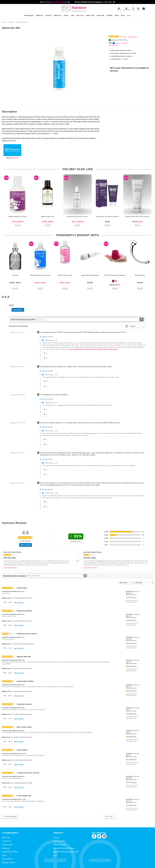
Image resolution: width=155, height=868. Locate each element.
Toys (4, 22)
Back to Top (109, 816)
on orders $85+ (95, 2)
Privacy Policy (8, 859)
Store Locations (60, 841)
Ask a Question (113, 45)
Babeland (15, 158)
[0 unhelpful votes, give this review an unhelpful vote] (10, 602)
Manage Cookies (9, 862)
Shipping (6, 848)
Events (56, 837)
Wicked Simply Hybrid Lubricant (77, 217)
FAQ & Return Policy (10, 852)
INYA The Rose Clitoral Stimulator (115, 275)
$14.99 (107, 222)
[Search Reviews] (57, 576)
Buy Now (18, 225)
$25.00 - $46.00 (15, 283)
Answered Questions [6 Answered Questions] (121, 43)
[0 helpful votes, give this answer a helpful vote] (45, 353)
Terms (4, 855)
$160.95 (90, 283)
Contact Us (7, 841)
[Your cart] (143, 9)
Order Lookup (8, 845)
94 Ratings (123, 37)
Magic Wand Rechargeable (90, 275)
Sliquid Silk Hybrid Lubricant (18, 217)
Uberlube (15, 275)
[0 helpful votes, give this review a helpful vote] (5, 602)
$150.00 (140, 283)
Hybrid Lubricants (22, 22)
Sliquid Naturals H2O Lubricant (40, 275)
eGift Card (6, 837)
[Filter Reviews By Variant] (144, 583)
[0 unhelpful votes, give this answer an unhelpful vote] (45, 358)
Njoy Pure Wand (140, 275)
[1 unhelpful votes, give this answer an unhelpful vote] (45, 475)
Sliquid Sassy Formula (65, 275)
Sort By (127, 326)
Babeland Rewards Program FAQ (66, 852)
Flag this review (19, 602)
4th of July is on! (55, 2)
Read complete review (11, 568)
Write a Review (133, 37)
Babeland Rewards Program (64, 848)
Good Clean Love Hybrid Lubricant (107, 217)
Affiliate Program (60, 845)
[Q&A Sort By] (138, 326)
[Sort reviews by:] (126, 583)
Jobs (55, 855)
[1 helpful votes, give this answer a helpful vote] (45, 409)
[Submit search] (142, 319)
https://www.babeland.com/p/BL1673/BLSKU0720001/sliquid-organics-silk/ (93, 349)
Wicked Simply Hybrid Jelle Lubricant (137, 217)
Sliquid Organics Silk (48, 217)
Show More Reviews (10, 816)
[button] (113, 281)
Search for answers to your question (23, 319)
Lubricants (11, 22)
